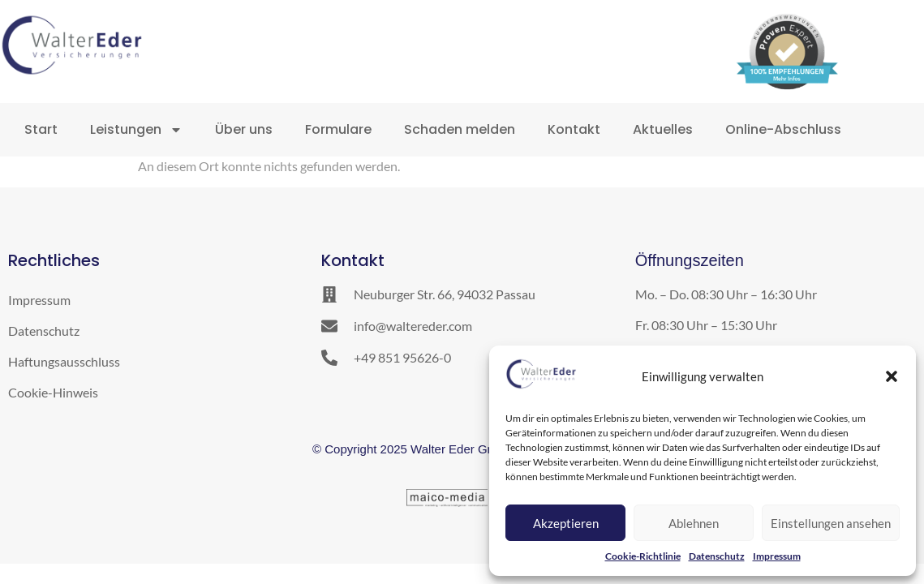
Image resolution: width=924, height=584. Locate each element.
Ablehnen (694, 523)
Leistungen (136, 130)
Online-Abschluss (783, 129)
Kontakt (574, 129)
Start (41, 129)
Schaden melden (460, 129)
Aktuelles (663, 129)
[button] (892, 376)
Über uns (244, 129)
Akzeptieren (566, 523)
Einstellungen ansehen (831, 523)
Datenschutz (717, 556)
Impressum (777, 556)
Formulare (338, 129)
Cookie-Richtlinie (643, 556)
